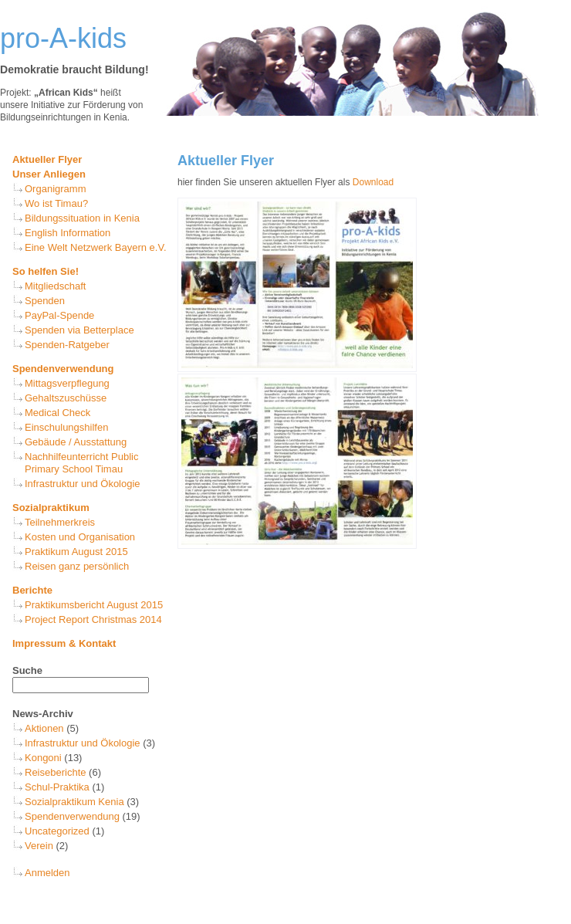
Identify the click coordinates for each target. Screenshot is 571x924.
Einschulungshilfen (66, 427)
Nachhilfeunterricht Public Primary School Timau (81, 463)
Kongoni (43, 758)
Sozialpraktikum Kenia (74, 802)
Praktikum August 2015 (76, 552)
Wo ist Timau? (56, 203)
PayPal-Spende (59, 315)
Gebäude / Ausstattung (76, 442)
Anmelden (47, 873)
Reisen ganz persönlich (77, 566)
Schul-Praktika (57, 787)
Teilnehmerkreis (60, 522)
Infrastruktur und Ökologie (83, 484)
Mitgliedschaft (55, 286)
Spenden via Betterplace (79, 330)
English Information (68, 233)
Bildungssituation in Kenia (82, 218)
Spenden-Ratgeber (67, 345)
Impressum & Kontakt (64, 643)
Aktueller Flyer (47, 159)
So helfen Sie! (46, 271)
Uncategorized (57, 831)
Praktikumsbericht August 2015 (94, 605)
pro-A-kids (63, 38)
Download (373, 182)
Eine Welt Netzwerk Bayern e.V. (96, 247)
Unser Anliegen (49, 174)
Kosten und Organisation (80, 537)
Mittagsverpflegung (67, 383)
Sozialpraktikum (51, 508)
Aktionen (44, 728)
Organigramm (55, 189)
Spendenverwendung (63, 369)
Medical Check (57, 413)
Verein (39, 846)
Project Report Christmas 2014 (93, 619)
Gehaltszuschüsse (66, 398)
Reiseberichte (56, 772)
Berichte (32, 590)
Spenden (45, 301)
